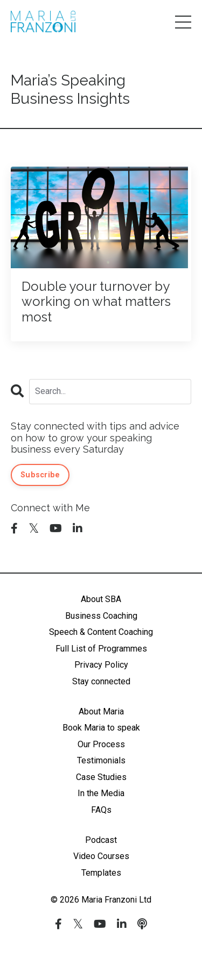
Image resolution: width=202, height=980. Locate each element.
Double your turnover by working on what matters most (96, 302)
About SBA (101, 599)
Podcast (101, 840)
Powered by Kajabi (101, 953)
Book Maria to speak (101, 728)
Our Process (101, 744)
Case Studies (101, 777)
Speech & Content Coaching (101, 632)
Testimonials (101, 760)
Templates (101, 873)
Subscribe (40, 475)
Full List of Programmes (101, 649)
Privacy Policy (101, 665)
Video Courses (101, 856)
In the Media (101, 793)
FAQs (101, 810)
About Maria (101, 711)
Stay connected (101, 681)
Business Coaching (101, 616)
